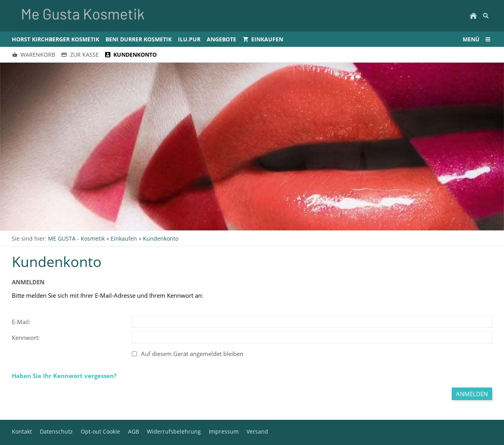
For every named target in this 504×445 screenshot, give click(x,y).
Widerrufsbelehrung (174, 431)
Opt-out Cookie (100, 431)
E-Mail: (21, 322)
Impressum (224, 431)
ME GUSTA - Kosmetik (76, 238)
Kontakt (22, 431)
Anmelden (472, 394)
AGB (133, 431)
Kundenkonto (161, 238)
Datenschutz (56, 431)
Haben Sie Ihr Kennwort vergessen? (64, 376)
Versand (257, 431)
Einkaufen (124, 238)
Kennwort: (26, 337)
